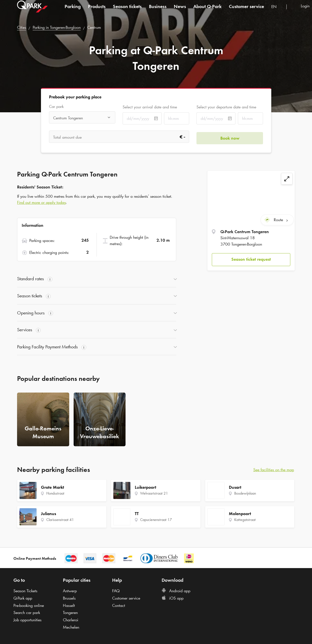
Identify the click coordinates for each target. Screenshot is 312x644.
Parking (73, 11)
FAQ (116, 591)
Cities (22, 27)
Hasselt (69, 605)
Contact (119, 605)
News (180, 11)
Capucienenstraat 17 (156, 520)
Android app (176, 591)
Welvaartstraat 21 (154, 493)
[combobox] (277, 12)
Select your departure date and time (226, 107)
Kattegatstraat (245, 520)
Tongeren (70, 613)
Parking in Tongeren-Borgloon (57, 27)
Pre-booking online (29, 605)
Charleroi (71, 620)
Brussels (69, 598)
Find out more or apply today (41, 202)
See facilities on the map (274, 470)
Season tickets (127, 11)
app (23, 598)
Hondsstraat (55, 493)
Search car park (27, 613)
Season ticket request (251, 258)
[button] (251, 258)
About (207, 11)
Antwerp (70, 591)
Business (158, 11)
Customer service (246, 11)
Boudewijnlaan (245, 493)
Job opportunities (27, 620)
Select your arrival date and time (150, 107)
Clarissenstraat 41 (60, 520)
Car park (56, 107)
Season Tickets (25, 591)
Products (97, 11)
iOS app (173, 598)
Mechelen (71, 627)
